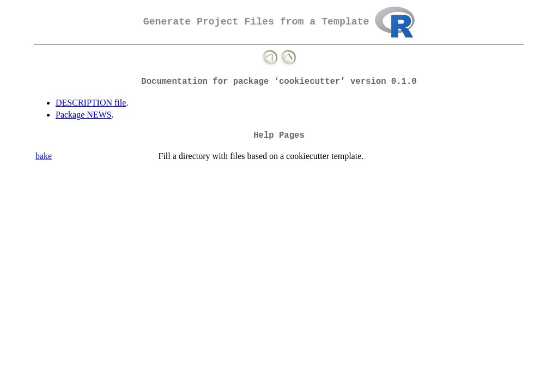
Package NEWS (84, 115)
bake (44, 156)
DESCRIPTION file (91, 103)
